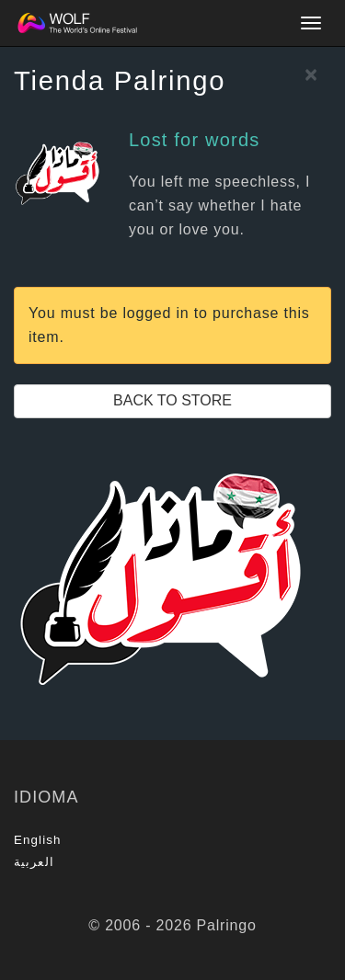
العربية (34, 862)
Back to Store (172, 400)
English (38, 840)
